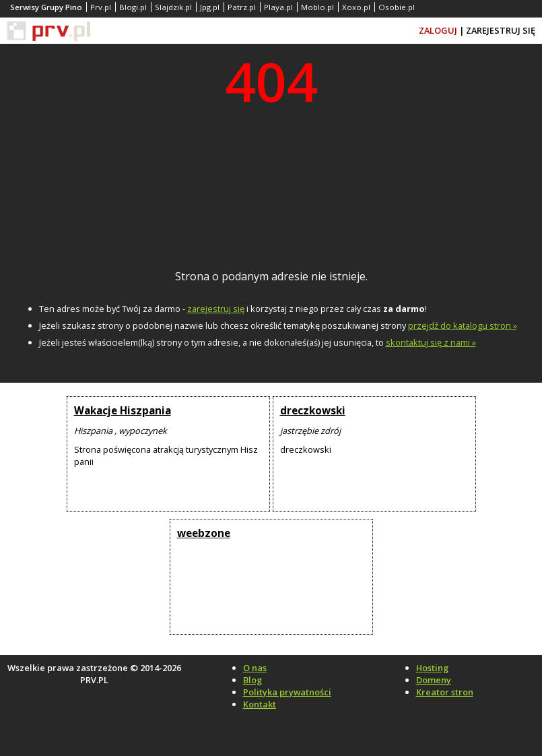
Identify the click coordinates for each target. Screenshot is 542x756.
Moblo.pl (317, 7)
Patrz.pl (242, 7)
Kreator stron (445, 692)
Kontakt (260, 704)
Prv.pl (101, 7)
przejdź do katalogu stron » (463, 325)
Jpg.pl (210, 7)
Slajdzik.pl (173, 7)
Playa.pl (278, 7)
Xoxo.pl (356, 7)
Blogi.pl (133, 7)
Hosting (432, 668)
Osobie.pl (397, 7)
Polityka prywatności (287, 692)
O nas (255, 668)
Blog (252, 680)
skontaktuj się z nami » (431, 342)
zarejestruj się (216, 309)
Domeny (434, 680)
